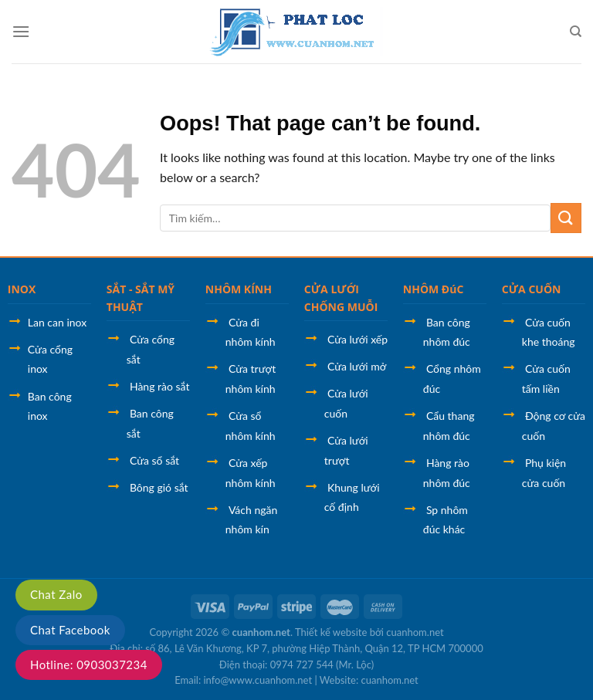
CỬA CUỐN (532, 289)
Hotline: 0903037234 (89, 664)
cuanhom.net (261, 632)
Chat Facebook (70, 630)
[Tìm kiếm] (576, 32)
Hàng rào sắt (160, 386)
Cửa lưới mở (357, 366)
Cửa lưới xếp (357, 339)
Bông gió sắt (159, 487)
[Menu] (21, 31)
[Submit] (566, 218)
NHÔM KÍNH (239, 289)
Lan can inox (57, 322)
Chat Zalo (56, 594)
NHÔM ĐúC (434, 289)
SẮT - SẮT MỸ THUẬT (141, 298)
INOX (22, 289)
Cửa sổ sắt (154, 460)
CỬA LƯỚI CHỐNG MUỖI (341, 298)
